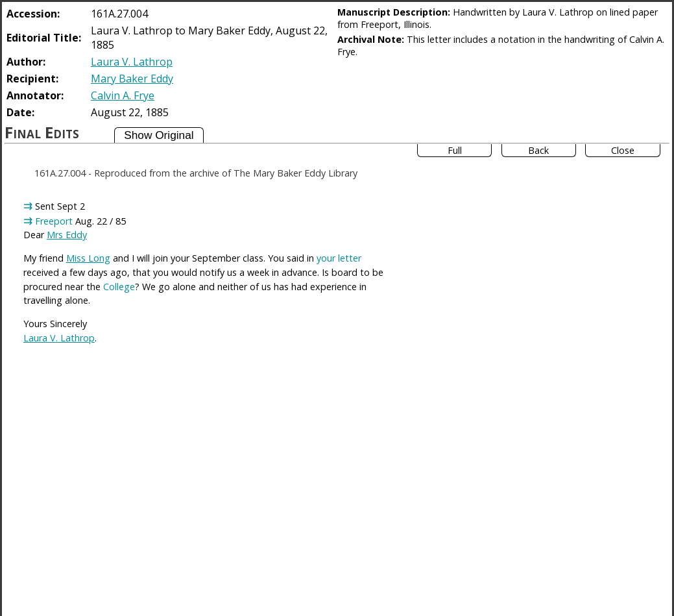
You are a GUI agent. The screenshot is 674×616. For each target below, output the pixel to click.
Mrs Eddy (67, 235)
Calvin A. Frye (123, 95)
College (119, 287)
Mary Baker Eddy (132, 79)
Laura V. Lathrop (132, 62)
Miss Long (88, 258)
